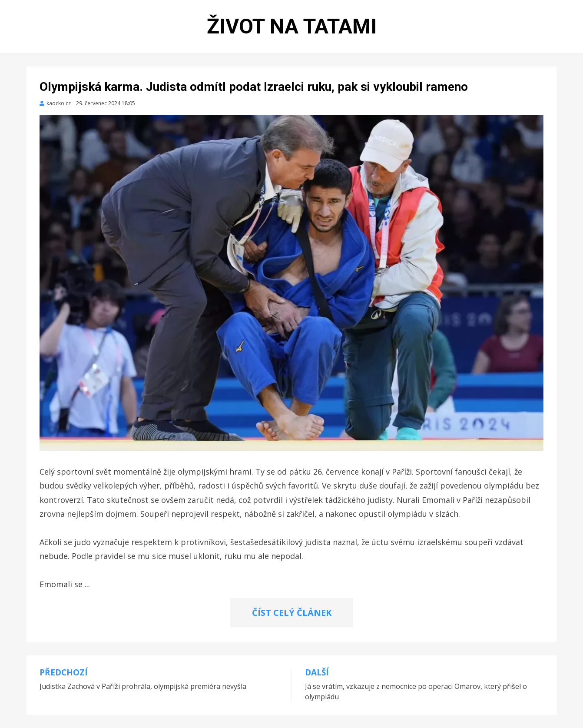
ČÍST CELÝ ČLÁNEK (292, 613)
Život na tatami (292, 26)
